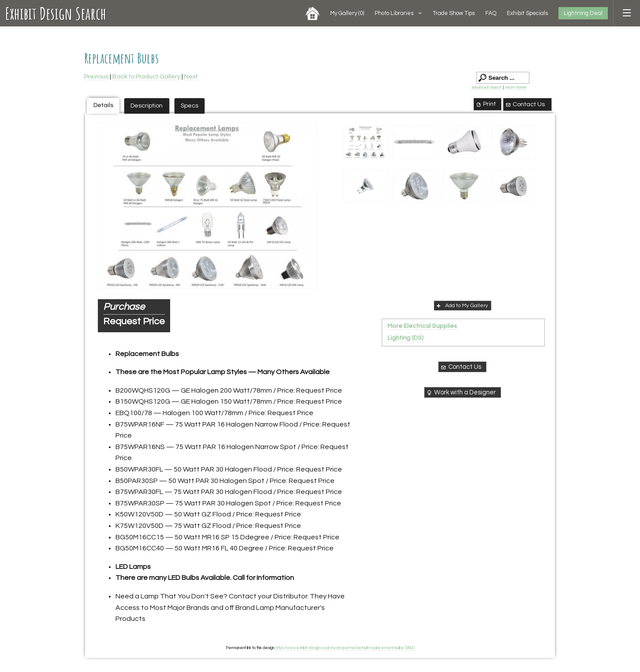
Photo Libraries (394, 13)
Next (191, 76)
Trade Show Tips (454, 13)
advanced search (487, 87)
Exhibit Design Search (56, 13)
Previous (96, 76)
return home (515, 87)
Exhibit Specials (527, 13)
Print (486, 104)
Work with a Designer (461, 393)
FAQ (491, 13)
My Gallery (347, 13)
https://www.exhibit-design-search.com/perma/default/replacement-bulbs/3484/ (345, 648)
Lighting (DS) (406, 338)
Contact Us (525, 104)
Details (103, 105)
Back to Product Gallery (146, 76)
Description (147, 106)
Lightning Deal (583, 13)
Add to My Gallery (461, 305)
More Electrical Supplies (422, 326)
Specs (190, 106)
